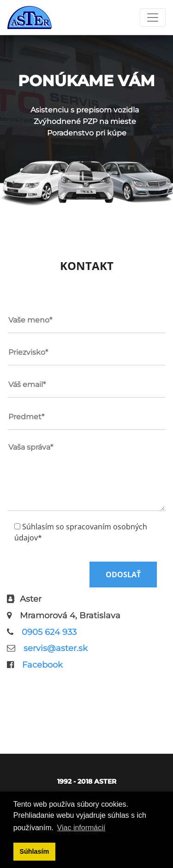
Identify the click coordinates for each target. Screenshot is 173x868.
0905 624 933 (49, 632)
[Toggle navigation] (153, 18)
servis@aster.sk (56, 648)
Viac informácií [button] (81, 828)
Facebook (42, 665)
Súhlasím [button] (34, 851)
